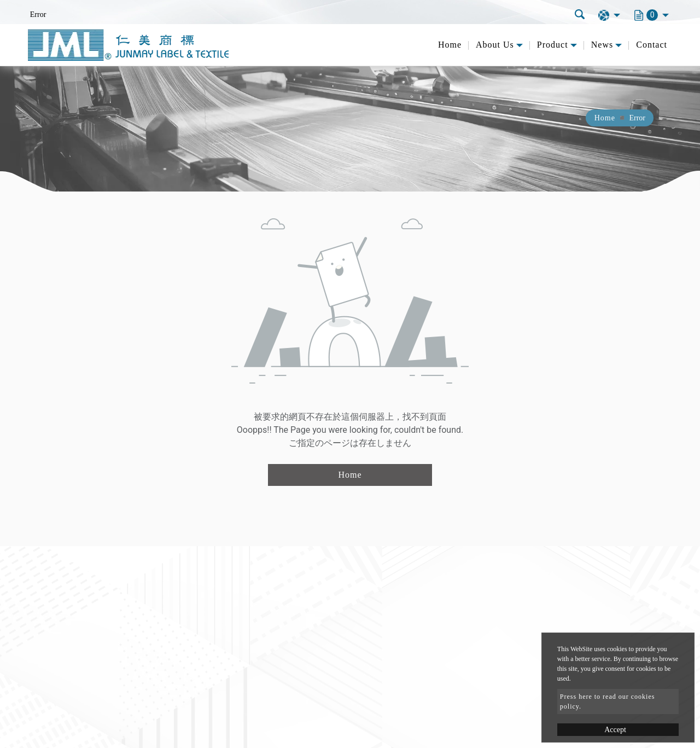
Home (450, 45)
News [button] (602, 45)
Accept (615, 730)
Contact (652, 45)
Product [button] (553, 45)
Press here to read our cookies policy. (608, 701)
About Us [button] (495, 45)
